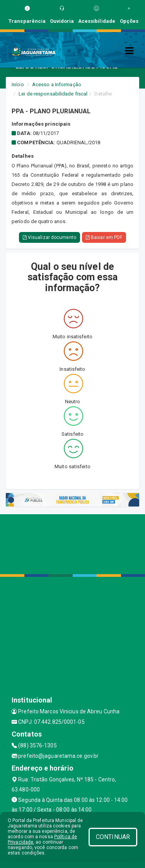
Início (18, 84)
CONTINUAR (113, 837)
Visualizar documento (49, 237)
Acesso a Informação (57, 84)
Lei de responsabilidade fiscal (53, 94)
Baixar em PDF (104, 237)
